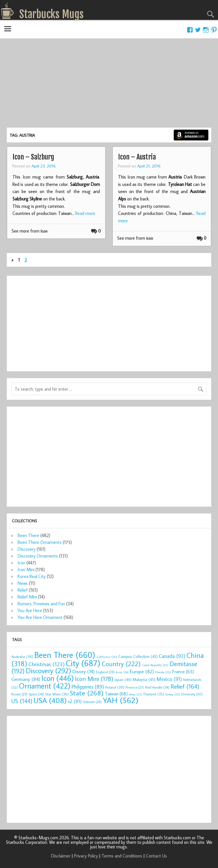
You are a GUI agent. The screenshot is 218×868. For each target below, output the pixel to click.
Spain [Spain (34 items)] (36, 694)
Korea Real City (32, 576)
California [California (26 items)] (107, 657)
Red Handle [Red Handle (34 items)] (157, 687)
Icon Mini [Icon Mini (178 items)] (94, 679)
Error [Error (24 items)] (122, 672)
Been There (28, 535)
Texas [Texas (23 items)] (135, 694)
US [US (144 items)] (22, 701)
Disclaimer (61, 856)
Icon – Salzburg (33, 157)
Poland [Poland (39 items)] (115, 687)
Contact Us (156, 856)
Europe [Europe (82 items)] (142, 671)
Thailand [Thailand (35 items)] (154, 694)
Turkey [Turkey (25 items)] (173, 694)
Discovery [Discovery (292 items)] (49, 671)
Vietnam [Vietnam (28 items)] (92, 702)
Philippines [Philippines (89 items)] (88, 687)
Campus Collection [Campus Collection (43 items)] (138, 656)
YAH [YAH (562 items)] (120, 700)
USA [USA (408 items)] (50, 700)
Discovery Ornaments (38, 556)
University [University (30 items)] (192, 694)
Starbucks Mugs (52, 14)
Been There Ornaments (40, 542)
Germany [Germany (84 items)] (26, 679)
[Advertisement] (109, 85)
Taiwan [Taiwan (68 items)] (116, 694)
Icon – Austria (137, 157)
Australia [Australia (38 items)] (22, 656)
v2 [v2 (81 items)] (75, 701)
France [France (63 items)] (183, 671)
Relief (23, 590)
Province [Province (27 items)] (135, 687)
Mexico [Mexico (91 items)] (169, 679)
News (23, 583)
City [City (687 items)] (83, 663)
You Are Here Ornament (40, 617)
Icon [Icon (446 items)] (58, 678)
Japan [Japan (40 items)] (123, 680)
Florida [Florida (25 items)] (163, 672)
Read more (85, 213)
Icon (44, 231)
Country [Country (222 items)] (121, 664)
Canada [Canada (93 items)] (172, 656)
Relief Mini (27, 597)
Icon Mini (26, 569)
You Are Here (30, 610)
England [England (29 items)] (105, 672)
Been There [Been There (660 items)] (65, 655)
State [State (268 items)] (87, 693)
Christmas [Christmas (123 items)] (47, 664)
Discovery (27, 549)
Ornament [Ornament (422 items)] (45, 686)
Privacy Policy (86, 856)
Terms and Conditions (122, 856)
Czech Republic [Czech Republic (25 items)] (155, 665)
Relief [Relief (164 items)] (185, 686)
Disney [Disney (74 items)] (84, 671)
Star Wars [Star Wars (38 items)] (57, 694)
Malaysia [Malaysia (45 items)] (144, 679)
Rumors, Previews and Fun (41, 604)
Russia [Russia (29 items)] (19, 694)
